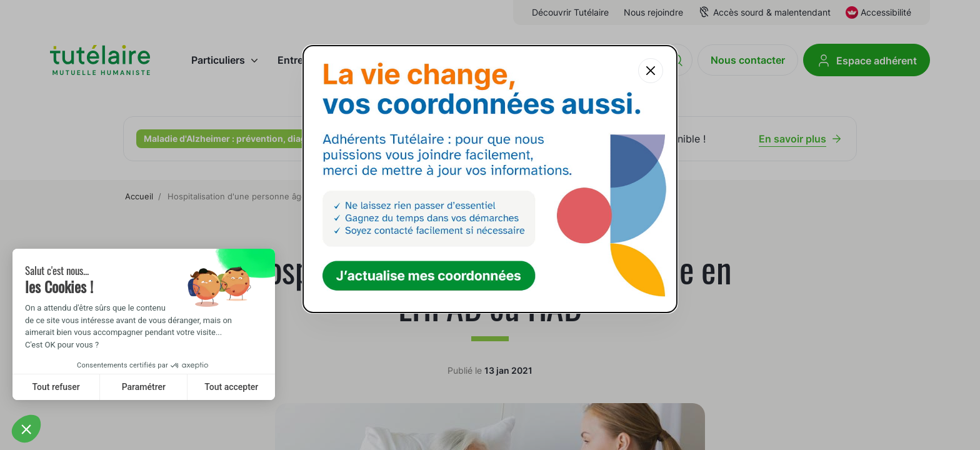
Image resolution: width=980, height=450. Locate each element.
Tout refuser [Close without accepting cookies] (56, 387)
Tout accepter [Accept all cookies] (231, 387)
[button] (26, 429)
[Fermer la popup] (651, 71)
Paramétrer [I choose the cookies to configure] (144, 387)
